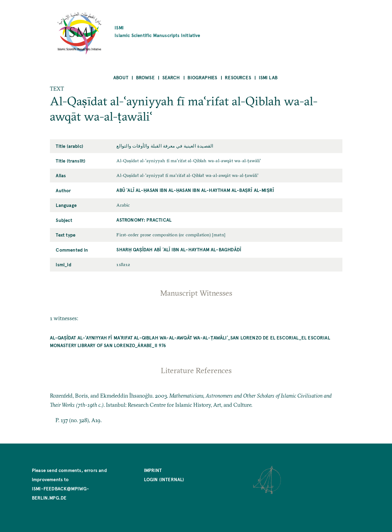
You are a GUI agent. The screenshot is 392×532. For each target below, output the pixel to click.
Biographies (202, 77)
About (121, 77)
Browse (145, 77)
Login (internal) (164, 479)
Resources (238, 77)
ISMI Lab (268, 77)
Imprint (153, 470)
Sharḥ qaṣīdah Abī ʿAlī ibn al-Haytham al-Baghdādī (179, 249)
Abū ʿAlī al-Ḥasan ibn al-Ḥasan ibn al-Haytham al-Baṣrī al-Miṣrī (195, 190)
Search (171, 77)
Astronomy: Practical (144, 220)
